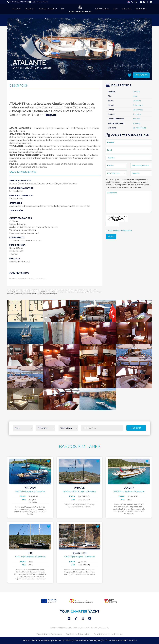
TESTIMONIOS (141, 9)
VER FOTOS (141, 75)
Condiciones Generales (49, 634)
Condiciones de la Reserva (108, 634)
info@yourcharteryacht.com (39, 2)
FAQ (63, 9)
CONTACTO (126, 9)
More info (133, 640)
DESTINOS (17, 9)
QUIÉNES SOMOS (102, 9)
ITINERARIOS (30, 9)
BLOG (115, 9)
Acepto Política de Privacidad (120, 231)
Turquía (50, 115)
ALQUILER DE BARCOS (48, 9)
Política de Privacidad (78, 634)
